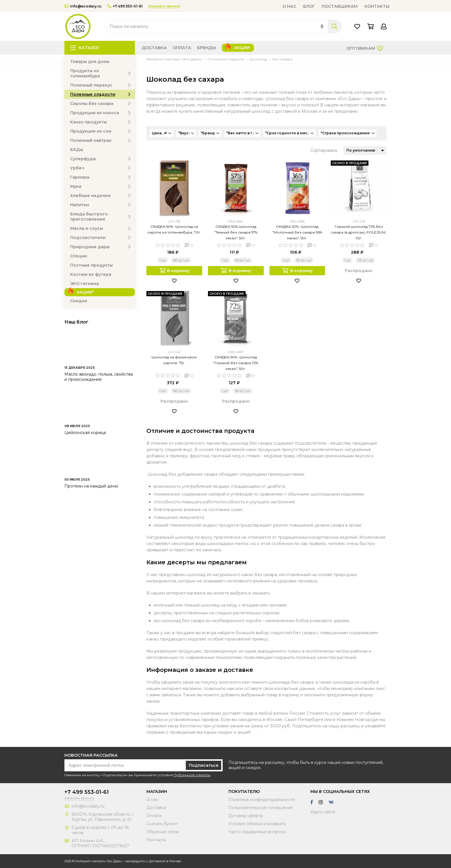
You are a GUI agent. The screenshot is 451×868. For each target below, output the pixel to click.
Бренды (207, 48)
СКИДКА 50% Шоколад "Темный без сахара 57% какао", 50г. (236, 232)
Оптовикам (365, 49)
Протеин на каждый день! (91, 486)
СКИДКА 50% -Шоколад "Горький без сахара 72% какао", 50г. (236, 363)
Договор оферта (245, 816)
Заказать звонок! (164, 6)
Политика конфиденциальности (262, 800)
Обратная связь (163, 832)
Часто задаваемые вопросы (257, 832)
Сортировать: (324, 150)
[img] (322, 26)
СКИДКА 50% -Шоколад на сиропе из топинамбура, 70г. (174, 229)
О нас (289, 6)
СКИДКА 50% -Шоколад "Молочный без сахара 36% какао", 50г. (297, 232)
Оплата (182, 48)
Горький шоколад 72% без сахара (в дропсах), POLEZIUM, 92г (359, 232)
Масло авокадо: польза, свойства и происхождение (99, 377)
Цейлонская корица (85, 433)
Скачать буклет (162, 824)
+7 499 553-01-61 (125, 6)
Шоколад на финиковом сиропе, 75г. (174, 360)
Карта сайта (323, 812)
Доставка (154, 48)
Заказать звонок (79, 798)
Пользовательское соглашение (261, 808)
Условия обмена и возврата (257, 824)
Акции (242, 48)
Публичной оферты (192, 775)
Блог (309, 6)
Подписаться (203, 765)
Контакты (377, 6)
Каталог (85, 48)
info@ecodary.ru (83, 6)
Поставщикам (340, 6)
